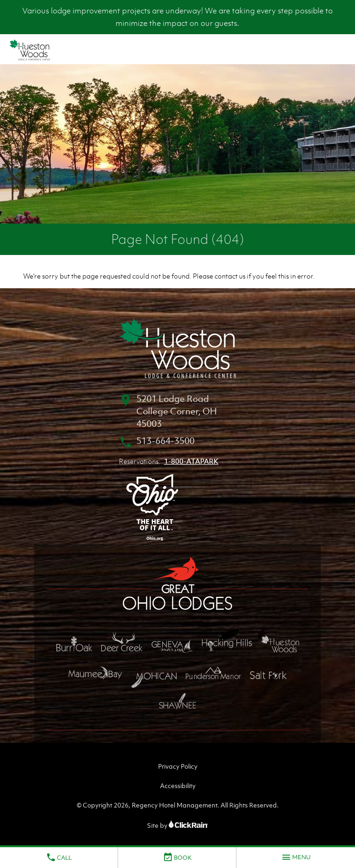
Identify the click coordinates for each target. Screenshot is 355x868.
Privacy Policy (178, 766)
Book (177, 857)
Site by (177, 825)
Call (59, 857)
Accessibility (178, 786)
